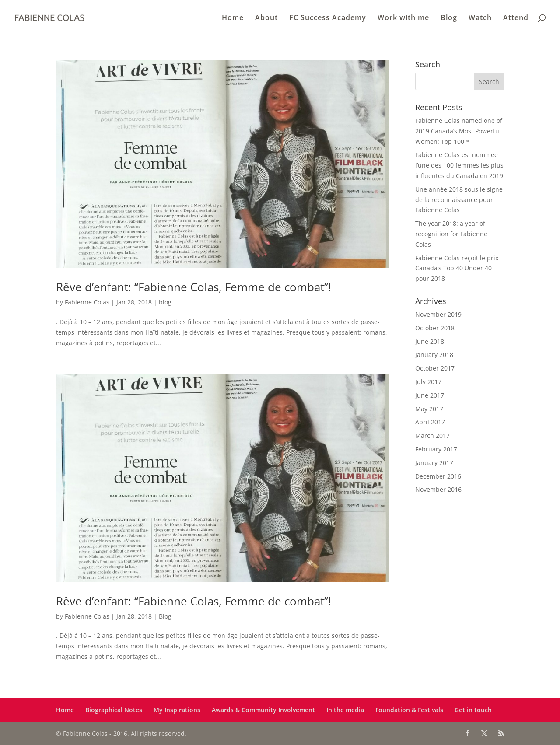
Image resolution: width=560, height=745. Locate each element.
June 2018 (430, 341)
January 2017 (434, 463)
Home (233, 18)
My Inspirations (177, 710)
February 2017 (436, 449)
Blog (449, 18)
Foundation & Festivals (409, 710)
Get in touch (473, 710)
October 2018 (435, 328)
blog (165, 302)
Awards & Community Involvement (263, 710)
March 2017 (432, 435)
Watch (480, 18)
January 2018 (434, 355)
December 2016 (438, 476)
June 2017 (430, 395)
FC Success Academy (328, 18)
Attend (516, 18)
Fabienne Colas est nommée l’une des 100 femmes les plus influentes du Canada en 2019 (459, 165)
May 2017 (429, 409)
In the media (345, 710)
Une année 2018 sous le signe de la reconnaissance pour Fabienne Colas (459, 200)
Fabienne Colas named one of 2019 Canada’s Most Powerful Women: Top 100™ (459, 131)
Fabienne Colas (87, 302)
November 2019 (438, 314)
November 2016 (438, 489)
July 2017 (428, 382)
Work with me (403, 18)
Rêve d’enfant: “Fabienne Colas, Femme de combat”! (194, 287)
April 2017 (430, 422)
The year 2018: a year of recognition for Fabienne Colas (451, 234)
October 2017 (435, 368)
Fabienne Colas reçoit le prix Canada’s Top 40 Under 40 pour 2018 (457, 268)
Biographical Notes (114, 710)
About (266, 18)
